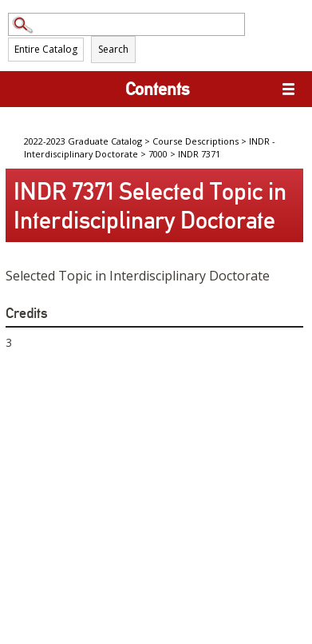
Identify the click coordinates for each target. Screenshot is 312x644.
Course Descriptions (195, 141)
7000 (158, 154)
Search (113, 49)
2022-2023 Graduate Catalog (83, 141)
